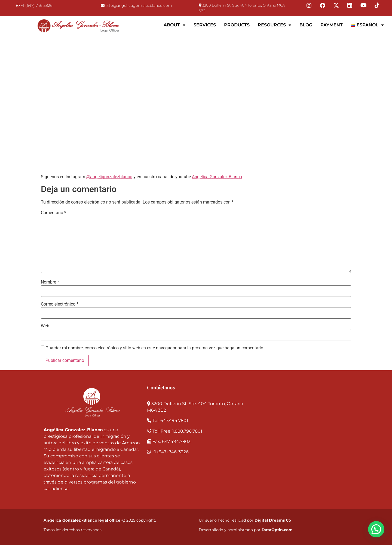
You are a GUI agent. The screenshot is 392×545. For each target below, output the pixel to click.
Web (45, 326)
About (174, 25)
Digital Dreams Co (273, 520)
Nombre (50, 282)
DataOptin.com (277, 530)
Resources (275, 25)
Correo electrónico (60, 304)
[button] (376, 529)
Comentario (53, 213)
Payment (332, 25)
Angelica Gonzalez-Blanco (217, 177)
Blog (306, 25)
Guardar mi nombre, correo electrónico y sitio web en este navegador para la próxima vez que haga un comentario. (155, 348)
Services (205, 25)
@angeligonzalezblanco (109, 177)
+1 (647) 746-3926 (36, 5)
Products (237, 25)
